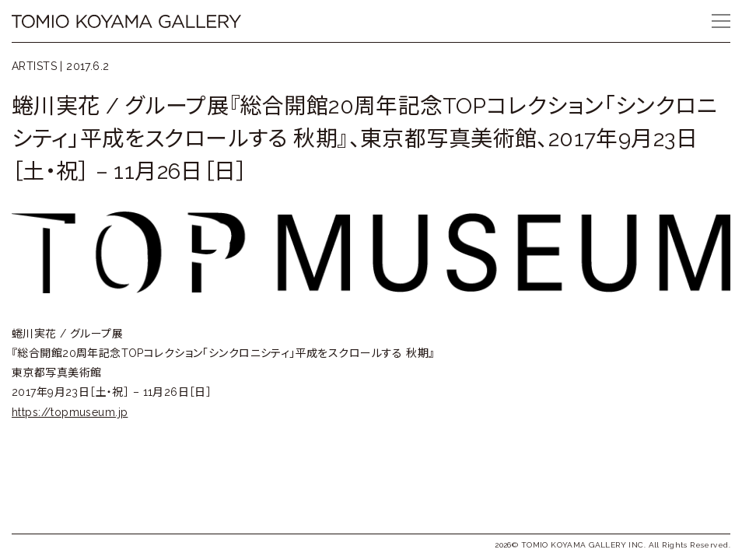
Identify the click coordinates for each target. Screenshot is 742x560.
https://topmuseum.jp (70, 412)
